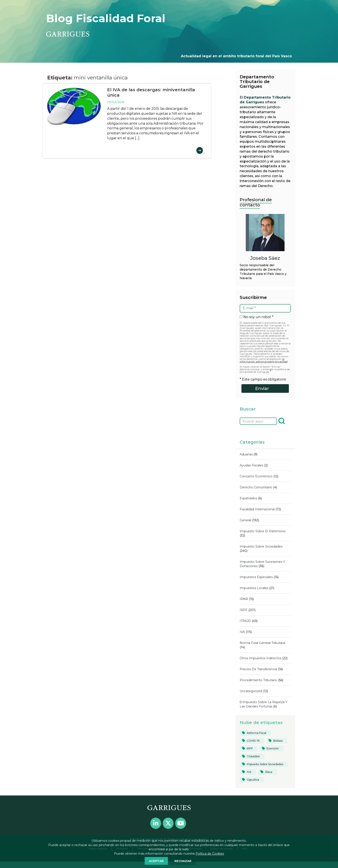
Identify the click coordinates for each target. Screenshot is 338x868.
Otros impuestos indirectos (261, 658)
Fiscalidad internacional (257, 509)
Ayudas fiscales (251, 465)
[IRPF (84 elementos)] (249, 749)
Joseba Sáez (265, 258)
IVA (242, 632)
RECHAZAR (183, 861)
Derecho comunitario (256, 487)
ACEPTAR (156, 861)
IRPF (244, 610)
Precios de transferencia (258, 669)
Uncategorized (251, 691)
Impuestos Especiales (256, 577)
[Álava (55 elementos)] (268, 772)
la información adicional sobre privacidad (264, 360)
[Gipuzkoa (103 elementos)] (252, 780)
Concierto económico (256, 476)
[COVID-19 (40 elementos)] (252, 741)
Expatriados (248, 498)
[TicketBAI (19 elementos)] (252, 757)
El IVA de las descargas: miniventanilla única (151, 92)
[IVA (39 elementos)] (248, 772)
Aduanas (246, 454)
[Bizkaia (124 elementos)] (277, 741)
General (245, 520)
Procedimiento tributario (258, 680)
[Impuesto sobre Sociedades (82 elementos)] (264, 764)
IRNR (244, 599)
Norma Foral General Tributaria (262, 643)
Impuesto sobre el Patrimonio (263, 531)
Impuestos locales (254, 588)
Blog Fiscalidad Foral (106, 18)
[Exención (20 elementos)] (272, 749)
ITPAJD (245, 621)
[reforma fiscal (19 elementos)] (255, 733)
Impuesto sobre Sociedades (261, 546)
